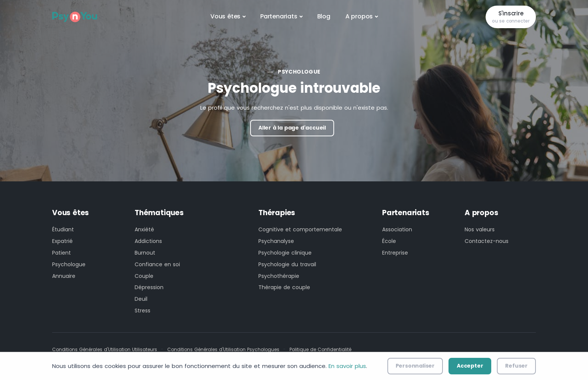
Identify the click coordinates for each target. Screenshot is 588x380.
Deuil (141, 299)
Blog (324, 16)
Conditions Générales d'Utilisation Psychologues (223, 349)
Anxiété (144, 229)
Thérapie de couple (284, 287)
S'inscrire (511, 17)
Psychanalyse (276, 241)
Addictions (148, 241)
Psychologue (299, 72)
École (389, 241)
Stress (142, 311)
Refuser (516, 366)
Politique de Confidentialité (320, 349)
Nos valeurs (480, 229)
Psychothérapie (279, 276)
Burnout (145, 253)
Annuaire (64, 276)
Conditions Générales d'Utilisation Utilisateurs (105, 349)
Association (397, 229)
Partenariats (279, 16)
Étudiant (63, 229)
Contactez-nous (487, 241)
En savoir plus (347, 366)
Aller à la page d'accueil (292, 128)
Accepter (470, 366)
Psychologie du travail (287, 264)
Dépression (149, 287)
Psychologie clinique (285, 253)
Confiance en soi (157, 264)
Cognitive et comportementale (300, 229)
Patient (61, 253)
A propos (359, 16)
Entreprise (395, 253)
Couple (144, 276)
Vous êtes (225, 16)
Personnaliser (415, 366)
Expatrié (62, 241)
